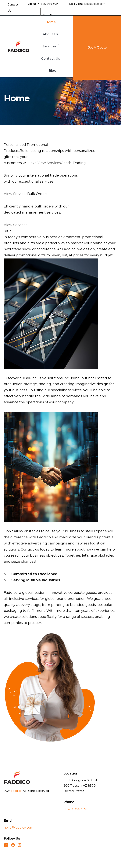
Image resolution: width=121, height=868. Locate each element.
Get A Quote (97, 48)
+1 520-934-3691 (48, 4)
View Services (49, 163)
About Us (51, 34)
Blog (53, 71)
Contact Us (13, 8)
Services (50, 46)
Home (51, 22)
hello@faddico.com (93, 4)
